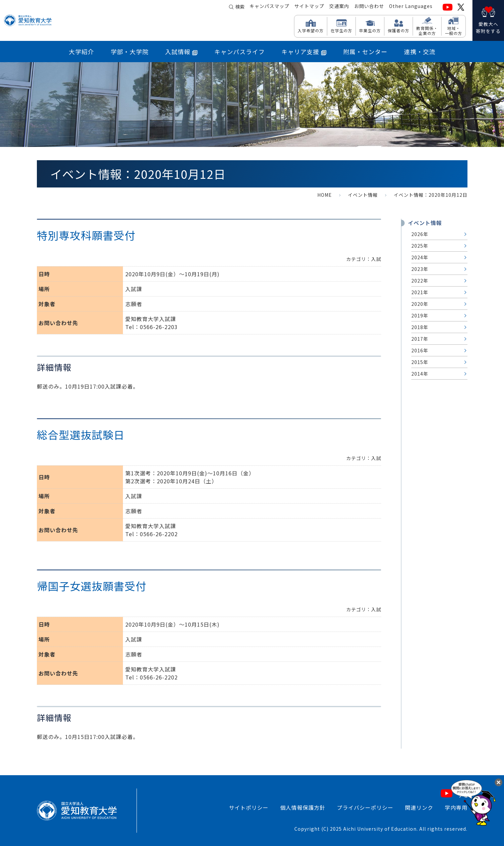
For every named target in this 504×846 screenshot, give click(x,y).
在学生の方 (341, 30)
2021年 (420, 292)
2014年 (420, 374)
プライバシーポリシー (365, 807)
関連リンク (419, 807)
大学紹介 (81, 52)
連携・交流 (420, 52)
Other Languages (411, 7)
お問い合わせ (369, 7)
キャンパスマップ (269, 7)
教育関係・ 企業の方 (427, 30)
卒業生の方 (370, 30)
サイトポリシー (249, 807)
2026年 (420, 234)
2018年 (420, 327)
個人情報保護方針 (303, 807)
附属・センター (365, 52)
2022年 (420, 281)
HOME (325, 195)
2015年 (420, 362)
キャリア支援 (304, 52)
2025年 (420, 246)
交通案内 (339, 7)
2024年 (420, 257)
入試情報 (181, 52)
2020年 (420, 304)
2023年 (420, 269)
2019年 (420, 315)
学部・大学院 (130, 52)
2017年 (420, 339)
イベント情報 (363, 195)
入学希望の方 (311, 30)
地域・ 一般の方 (454, 30)
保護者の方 (399, 30)
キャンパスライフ (240, 52)
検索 (240, 7)
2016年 (420, 350)
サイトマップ (309, 7)
